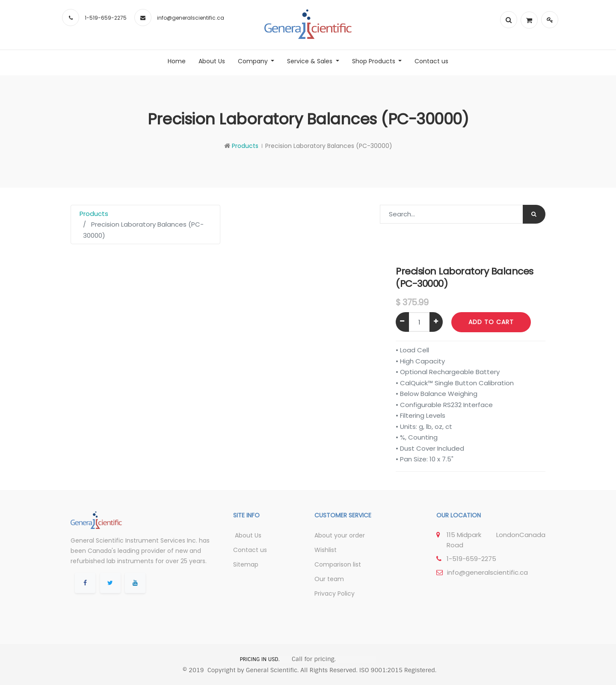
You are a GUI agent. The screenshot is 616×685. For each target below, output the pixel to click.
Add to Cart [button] (491, 322)
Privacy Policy (335, 593)
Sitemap (246, 564)
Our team (329, 579)
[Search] (534, 214)
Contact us (250, 550)
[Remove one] (402, 322)
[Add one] (436, 322)
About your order (340, 535)
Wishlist (326, 550)
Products (245, 146)
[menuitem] (177, 61)
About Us (247, 535)
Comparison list (338, 564)
